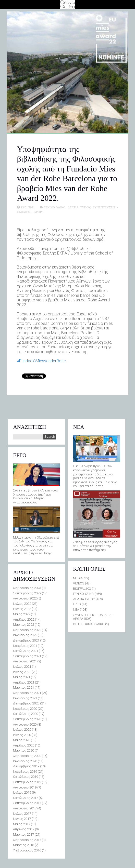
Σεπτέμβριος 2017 (27, 803)
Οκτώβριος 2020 (26, 714)
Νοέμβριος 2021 (25, 646)
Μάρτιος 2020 (23, 750)
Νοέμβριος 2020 (25, 709)
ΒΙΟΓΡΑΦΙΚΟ (82, 589)
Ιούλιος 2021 (22, 667)
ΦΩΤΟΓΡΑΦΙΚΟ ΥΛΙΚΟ (89, 624)
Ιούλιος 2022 (22, 604)
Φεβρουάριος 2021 (27, 693)
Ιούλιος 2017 (22, 814)
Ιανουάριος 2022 (25, 635)
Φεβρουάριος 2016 (27, 850)
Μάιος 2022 (22, 614)
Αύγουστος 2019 (25, 787)
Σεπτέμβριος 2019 (27, 782)
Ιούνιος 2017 (22, 819)
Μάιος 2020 (22, 740)
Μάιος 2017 (22, 824)
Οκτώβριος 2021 (26, 651)
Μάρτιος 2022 (23, 625)
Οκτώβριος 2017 (26, 798)
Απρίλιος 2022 (24, 619)
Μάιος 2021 (22, 677)
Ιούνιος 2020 (22, 735)
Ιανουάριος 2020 (25, 761)
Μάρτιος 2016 (23, 845)
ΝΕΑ (76, 610)
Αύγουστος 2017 (25, 808)
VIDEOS (79, 583)
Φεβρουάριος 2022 (27, 630)
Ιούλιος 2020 (22, 730)
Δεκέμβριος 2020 (26, 703)
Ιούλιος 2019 (22, 792)
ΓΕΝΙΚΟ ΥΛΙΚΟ (54, 207)
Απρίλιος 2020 (24, 745)
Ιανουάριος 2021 (25, 698)
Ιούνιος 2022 (22, 609)
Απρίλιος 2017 (24, 829)
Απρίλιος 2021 (24, 682)
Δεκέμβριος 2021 (26, 640)
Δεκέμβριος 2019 (26, 766)
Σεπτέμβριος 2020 (27, 719)
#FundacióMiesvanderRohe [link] (41, 361)
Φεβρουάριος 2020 (27, 756)
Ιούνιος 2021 (22, 672)
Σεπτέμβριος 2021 (27, 656)
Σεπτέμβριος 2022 (27, 593)
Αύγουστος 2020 (25, 724)
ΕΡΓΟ (77, 604)
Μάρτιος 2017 (23, 834)
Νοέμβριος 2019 (25, 772)
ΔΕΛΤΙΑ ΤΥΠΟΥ (79, 207)
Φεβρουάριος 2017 (27, 840)
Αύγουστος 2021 (25, 661)
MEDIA (78, 578)
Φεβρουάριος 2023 (27, 588)
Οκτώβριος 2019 (26, 777)
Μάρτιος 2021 (23, 687)
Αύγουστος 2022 (25, 598)
